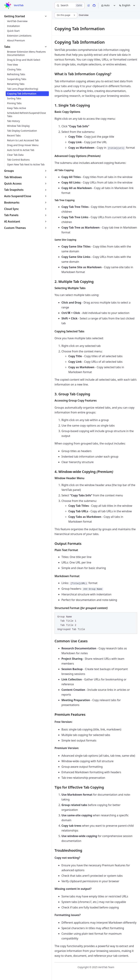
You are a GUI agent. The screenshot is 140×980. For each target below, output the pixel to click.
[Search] (69, 6)
